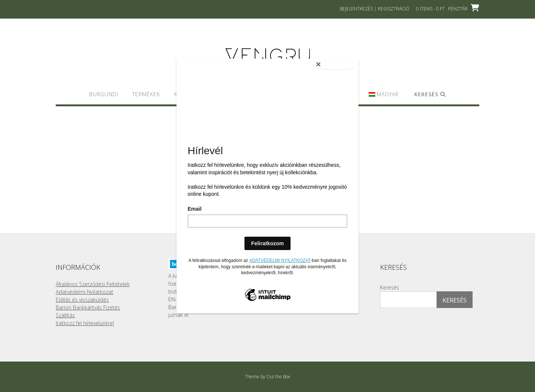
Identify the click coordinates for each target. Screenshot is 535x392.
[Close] (340, 61)
